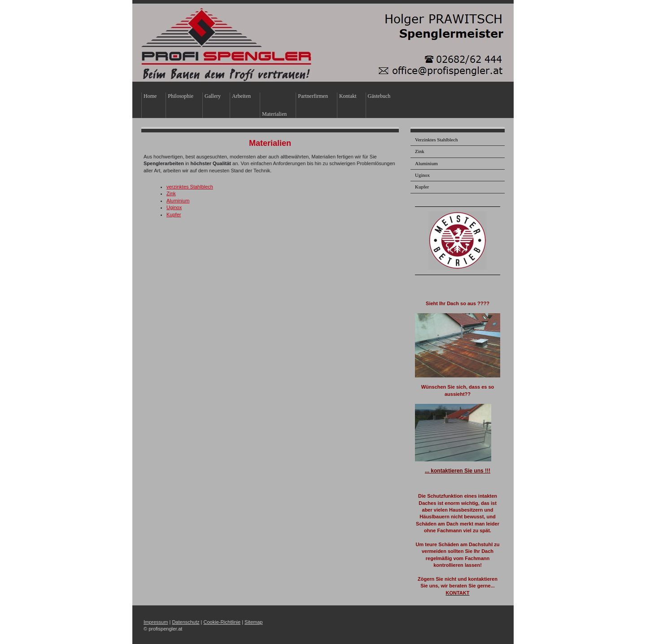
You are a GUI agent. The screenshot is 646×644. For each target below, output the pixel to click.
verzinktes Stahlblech (190, 187)
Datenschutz (186, 622)
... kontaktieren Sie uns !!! (458, 471)
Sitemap (253, 622)
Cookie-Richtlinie (222, 622)
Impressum (156, 622)
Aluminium (178, 201)
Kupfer (174, 215)
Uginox (174, 207)
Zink (171, 193)
